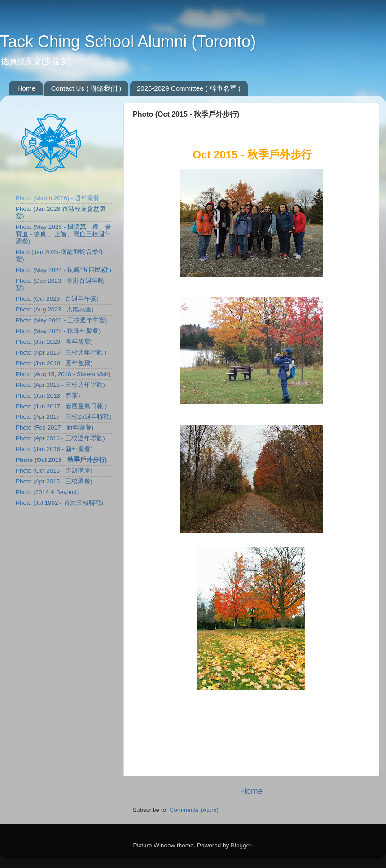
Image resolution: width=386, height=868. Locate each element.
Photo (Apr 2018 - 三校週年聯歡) (60, 385)
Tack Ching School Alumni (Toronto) (128, 42)
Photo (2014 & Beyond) (47, 492)
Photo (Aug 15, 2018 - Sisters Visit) (63, 374)
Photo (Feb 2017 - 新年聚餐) (55, 427)
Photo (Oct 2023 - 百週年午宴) (57, 299)
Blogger (241, 845)
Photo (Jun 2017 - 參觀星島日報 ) (61, 406)
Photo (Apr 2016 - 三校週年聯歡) (60, 438)
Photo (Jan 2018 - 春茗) (48, 396)
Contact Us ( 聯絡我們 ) (86, 88)
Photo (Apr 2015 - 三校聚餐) (54, 481)
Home (26, 88)
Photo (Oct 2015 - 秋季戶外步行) (61, 460)
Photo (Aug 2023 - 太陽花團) (55, 309)
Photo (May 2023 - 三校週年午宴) (61, 320)
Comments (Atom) (194, 810)
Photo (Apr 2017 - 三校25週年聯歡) (64, 417)
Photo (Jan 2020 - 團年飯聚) (54, 342)
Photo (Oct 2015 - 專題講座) (54, 471)
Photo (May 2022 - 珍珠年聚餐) (58, 331)
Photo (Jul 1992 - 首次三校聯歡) (59, 503)
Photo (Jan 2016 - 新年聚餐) (54, 449)
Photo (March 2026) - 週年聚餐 (58, 198)
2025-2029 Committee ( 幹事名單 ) (189, 88)
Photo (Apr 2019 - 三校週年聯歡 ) (61, 353)
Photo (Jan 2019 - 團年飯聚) (54, 363)
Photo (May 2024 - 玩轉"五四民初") (64, 270)
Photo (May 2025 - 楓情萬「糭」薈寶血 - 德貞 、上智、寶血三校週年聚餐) (64, 234)
